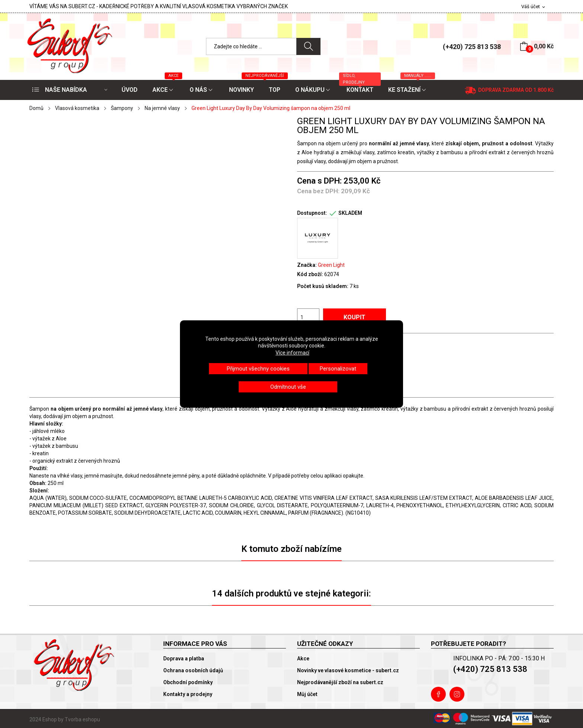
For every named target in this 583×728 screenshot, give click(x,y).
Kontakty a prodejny (188, 694)
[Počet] (308, 317)
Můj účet (307, 694)
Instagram (457, 694)
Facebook (438, 694)
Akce (303, 659)
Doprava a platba (184, 659)
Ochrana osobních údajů (193, 670)
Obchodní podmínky (188, 682)
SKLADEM (350, 213)
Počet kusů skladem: (323, 286)
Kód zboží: (310, 274)
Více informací (292, 353)
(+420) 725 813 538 (472, 47)
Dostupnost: (312, 213)
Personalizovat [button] (338, 369)
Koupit (355, 317)
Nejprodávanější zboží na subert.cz (340, 682)
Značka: (307, 265)
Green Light (331, 265)
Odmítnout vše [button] (288, 387)
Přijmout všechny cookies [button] (258, 369)
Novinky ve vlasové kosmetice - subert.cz (348, 670)
